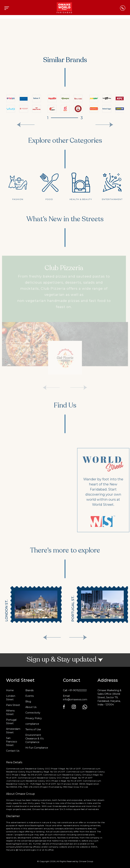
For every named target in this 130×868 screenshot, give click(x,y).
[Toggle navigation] (7, 8)
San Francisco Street (12, 742)
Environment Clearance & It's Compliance (34, 739)
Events (30, 696)
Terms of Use (33, 729)
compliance (32, 724)
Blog (28, 702)
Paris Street (13, 705)
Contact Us (13, 751)
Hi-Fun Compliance (37, 748)
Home (10, 690)
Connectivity (33, 713)
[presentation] (26, 125)
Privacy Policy (34, 718)
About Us (31, 707)
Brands (29, 690)
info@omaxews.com (75, 699)
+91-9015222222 (77, 690)
